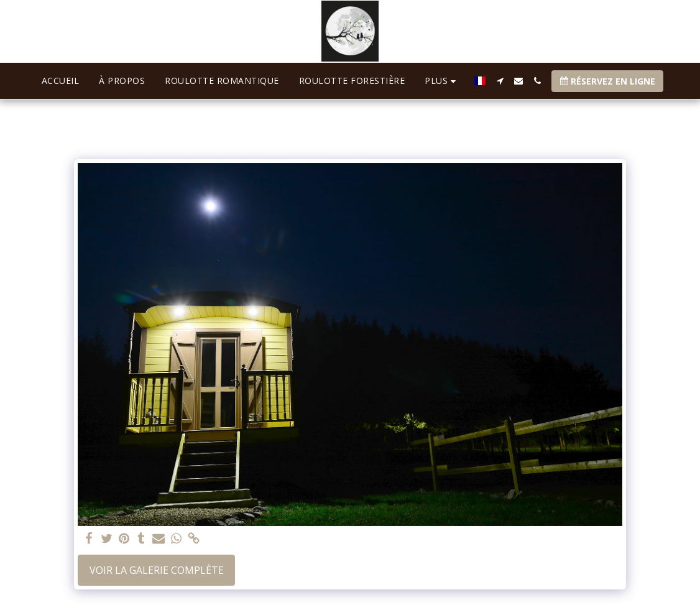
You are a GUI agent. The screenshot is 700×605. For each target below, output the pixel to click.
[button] (500, 81)
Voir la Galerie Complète (157, 570)
